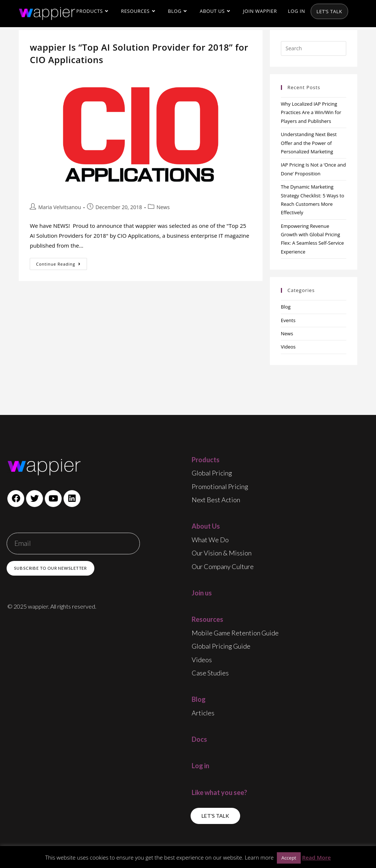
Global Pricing (212, 473)
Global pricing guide (221, 646)
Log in (200, 766)
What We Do (210, 540)
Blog (286, 307)
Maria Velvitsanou (59, 207)
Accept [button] (289, 858)
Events (288, 320)
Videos (288, 347)
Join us (202, 593)
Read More (317, 857)
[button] (215, 816)
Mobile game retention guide (235, 633)
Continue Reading (62, 262)
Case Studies (210, 673)
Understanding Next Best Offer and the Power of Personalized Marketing (309, 143)
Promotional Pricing (220, 486)
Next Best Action (216, 500)
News (163, 207)
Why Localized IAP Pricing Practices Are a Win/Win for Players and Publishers (311, 112)
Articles (203, 713)
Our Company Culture (223, 566)
